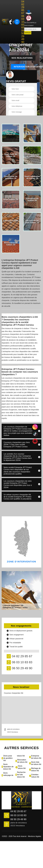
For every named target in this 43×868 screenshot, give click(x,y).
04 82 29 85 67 (23, 7)
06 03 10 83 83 (23, 22)
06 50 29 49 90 (23, 36)
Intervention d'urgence (19, 67)
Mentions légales (35, 836)
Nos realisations (22, 58)
